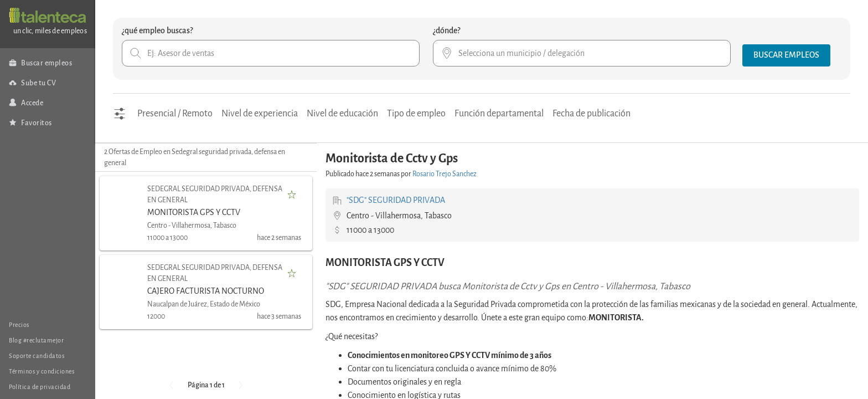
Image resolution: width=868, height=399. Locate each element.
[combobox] (271, 53)
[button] (786, 55)
